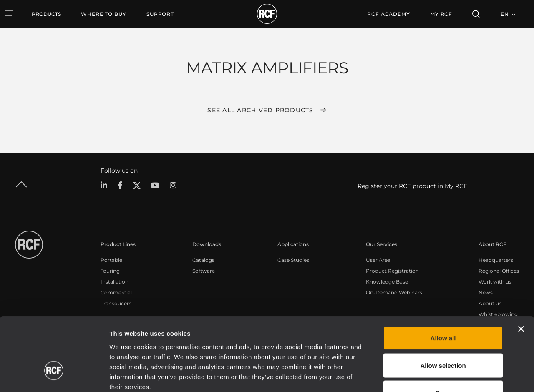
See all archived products (260, 110)
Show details (429, 376)
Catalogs (203, 260)
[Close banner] (521, 274)
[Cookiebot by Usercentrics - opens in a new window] (54, 376)
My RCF (441, 14)
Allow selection (443, 310)
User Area (378, 260)
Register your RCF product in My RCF (412, 186)
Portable (111, 260)
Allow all (443, 283)
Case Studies (293, 260)
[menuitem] (104, 14)
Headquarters (496, 260)
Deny (443, 337)
